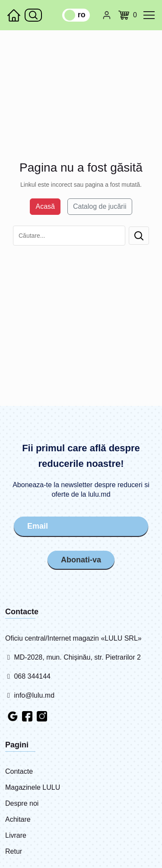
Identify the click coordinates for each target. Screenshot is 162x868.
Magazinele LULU (33, 787)
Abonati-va (81, 560)
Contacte (19, 771)
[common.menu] (149, 15)
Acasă (45, 206)
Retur (14, 851)
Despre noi (22, 803)
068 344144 (28, 676)
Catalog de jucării (100, 206)
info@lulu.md (30, 695)
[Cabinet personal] (107, 15)
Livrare (16, 835)
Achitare (18, 819)
